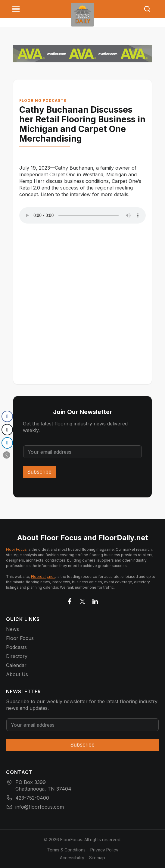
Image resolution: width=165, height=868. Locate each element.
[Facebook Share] (7, 416)
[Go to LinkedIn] (95, 600)
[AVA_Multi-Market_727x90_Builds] (82, 54)
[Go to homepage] (82, 15)
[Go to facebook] (70, 600)
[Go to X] (82, 600)
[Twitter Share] (7, 430)
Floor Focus (16, 549)
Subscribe (39, 472)
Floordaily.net (43, 577)
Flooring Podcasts (43, 100)
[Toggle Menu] (16, 9)
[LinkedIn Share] (7, 443)
